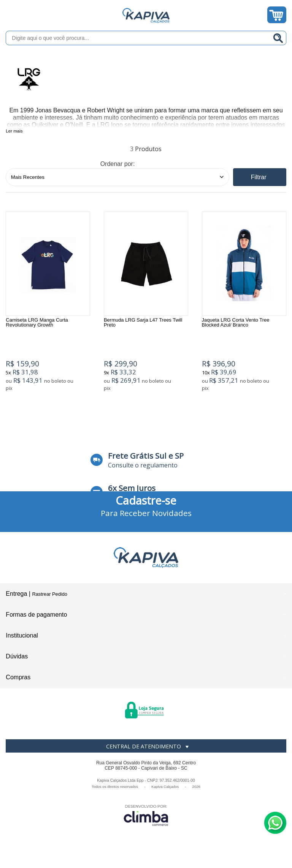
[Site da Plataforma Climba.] (146, 815)
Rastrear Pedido (49, 594)
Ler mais (14, 131)
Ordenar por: (118, 164)
